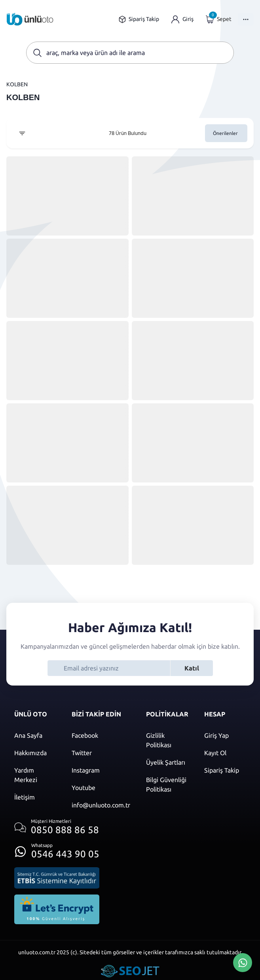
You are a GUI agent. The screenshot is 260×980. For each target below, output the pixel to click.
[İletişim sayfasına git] (35, 797)
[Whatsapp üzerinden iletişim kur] (57, 849)
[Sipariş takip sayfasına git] (139, 19)
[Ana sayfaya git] (30, 19)
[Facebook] (101, 735)
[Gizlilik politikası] (167, 740)
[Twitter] (101, 753)
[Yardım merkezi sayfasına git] (35, 775)
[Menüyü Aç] (246, 19)
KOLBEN (17, 84)
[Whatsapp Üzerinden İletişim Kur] (243, 962)
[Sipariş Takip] (225, 770)
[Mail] (101, 805)
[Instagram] (101, 770)
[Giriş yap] (182, 19)
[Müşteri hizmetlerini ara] (57, 827)
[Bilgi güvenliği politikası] (167, 784)
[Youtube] (101, 788)
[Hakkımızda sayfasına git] (35, 753)
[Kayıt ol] (225, 753)
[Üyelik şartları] (167, 762)
